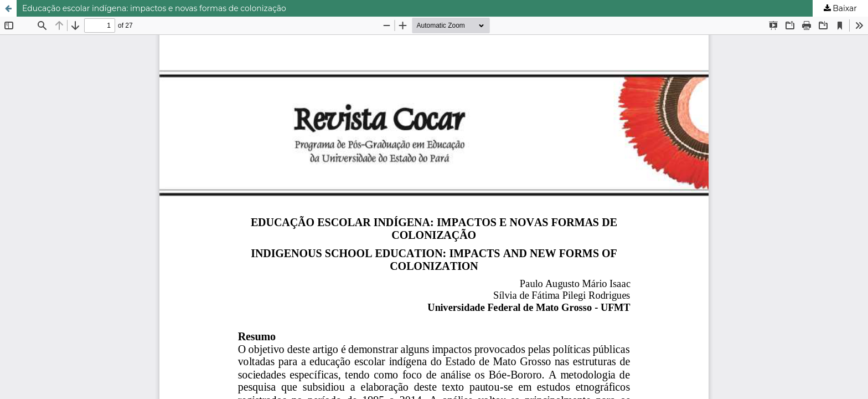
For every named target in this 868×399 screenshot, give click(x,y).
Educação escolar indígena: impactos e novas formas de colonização (154, 8)
